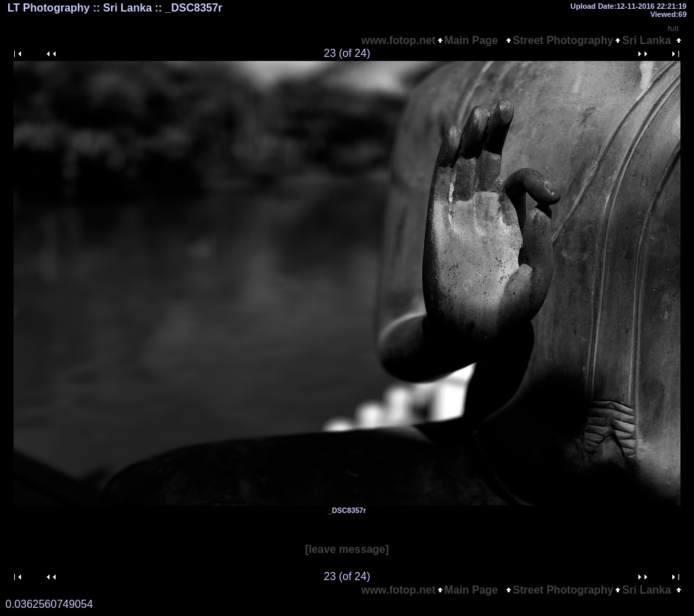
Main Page (474, 40)
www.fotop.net (399, 40)
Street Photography (563, 40)
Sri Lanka (647, 40)
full (673, 28)
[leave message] (347, 549)
